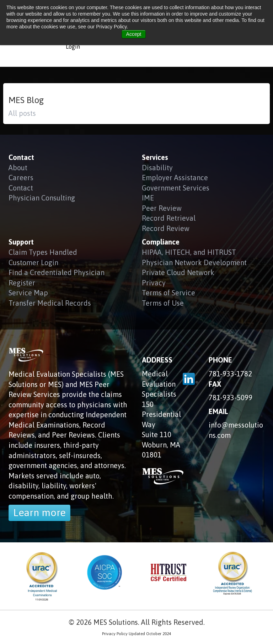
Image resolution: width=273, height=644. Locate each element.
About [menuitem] (18, 168)
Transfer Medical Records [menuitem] (50, 303)
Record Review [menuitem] (166, 228)
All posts (22, 113)
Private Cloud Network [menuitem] (178, 272)
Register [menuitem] (22, 283)
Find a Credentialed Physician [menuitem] (57, 272)
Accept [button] (134, 34)
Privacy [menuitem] (154, 283)
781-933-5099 (231, 398)
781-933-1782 (230, 374)
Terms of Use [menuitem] (163, 303)
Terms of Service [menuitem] (168, 293)
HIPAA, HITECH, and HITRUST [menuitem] (189, 252)
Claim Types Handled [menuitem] (43, 252)
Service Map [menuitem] (28, 293)
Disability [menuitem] (157, 168)
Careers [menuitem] (21, 178)
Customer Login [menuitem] (33, 262)
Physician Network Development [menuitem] (194, 262)
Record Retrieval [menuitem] (169, 218)
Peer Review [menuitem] (162, 208)
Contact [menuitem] (21, 188)
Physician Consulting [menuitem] (42, 198)
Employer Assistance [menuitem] (175, 178)
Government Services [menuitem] (176, 188)
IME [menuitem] (148, 198)
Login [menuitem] (73, 47)
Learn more (39, 512)
